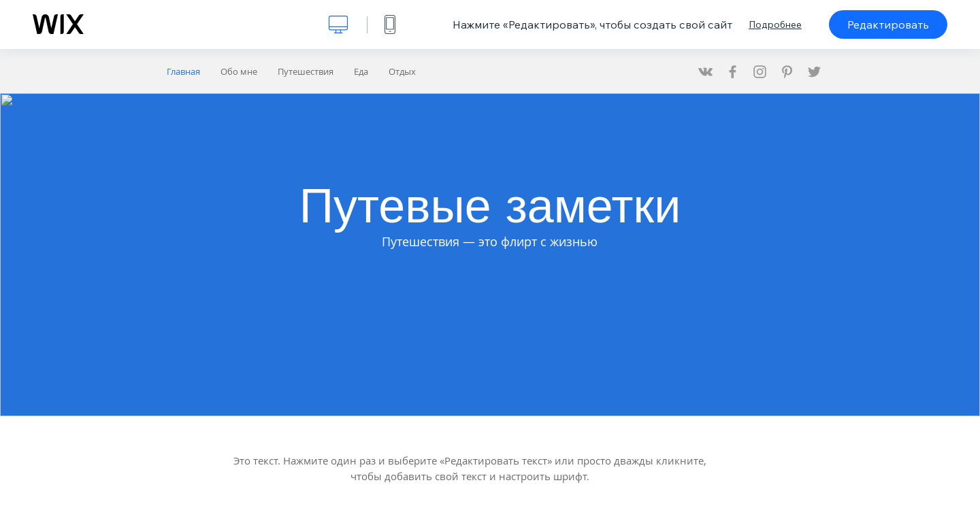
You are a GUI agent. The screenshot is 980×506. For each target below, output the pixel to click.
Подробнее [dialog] (775, 24)
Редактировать (888, 24)
